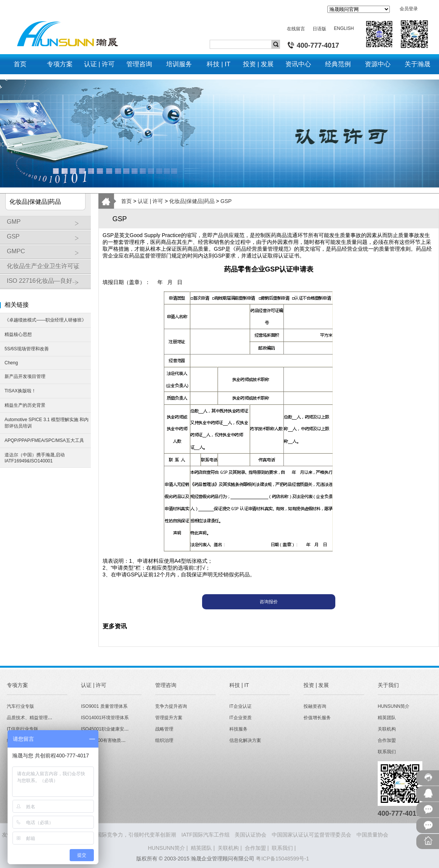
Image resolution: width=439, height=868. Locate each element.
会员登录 (409, 9)
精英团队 (387, 718)
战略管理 (164, 729)
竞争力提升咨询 (171, 706)
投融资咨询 (315, 706)
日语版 (319, 29)
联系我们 (387, 752)
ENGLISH (344, 28)
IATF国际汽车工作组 (205, 835)
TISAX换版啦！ (20, 391)
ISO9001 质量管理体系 (104, 706)
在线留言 (296, 29)
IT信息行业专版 (23, 729)
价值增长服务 (317, 718)
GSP (47, 239)
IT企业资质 (241, 718)
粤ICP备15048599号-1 (282, 859)
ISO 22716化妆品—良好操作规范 (49, 284)
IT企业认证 (241, 706)
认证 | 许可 (150, 201)
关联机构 (387, 729)
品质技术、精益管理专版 (32, 718)
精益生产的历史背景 (25, 405)
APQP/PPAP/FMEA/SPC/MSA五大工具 (44, 440)
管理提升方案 (169, 718)
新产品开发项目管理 (25, 376)
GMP (47, 225)
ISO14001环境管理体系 (105, 718)
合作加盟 (387, 740)
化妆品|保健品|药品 (192, 201)
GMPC (47, 254)
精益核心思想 (18, 334)
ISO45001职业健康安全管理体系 (114, 729)
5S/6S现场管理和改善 (27, 349)
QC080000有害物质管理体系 (110, 740)
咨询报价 (269, 602)
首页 (126, 201)
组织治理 (164, 740)
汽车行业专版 (20, 706)
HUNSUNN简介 (394, 706)
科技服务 (238, 729)
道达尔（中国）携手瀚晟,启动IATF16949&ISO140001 (35, 458)
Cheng (11, 363)
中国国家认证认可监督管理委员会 (311, 835)
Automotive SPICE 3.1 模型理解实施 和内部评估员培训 (47, 423)
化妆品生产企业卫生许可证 (47, 269)
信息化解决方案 (245, 740)
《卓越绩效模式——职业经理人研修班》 (45, 320)
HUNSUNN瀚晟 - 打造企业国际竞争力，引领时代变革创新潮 (105, 835)
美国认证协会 (251, 835)
